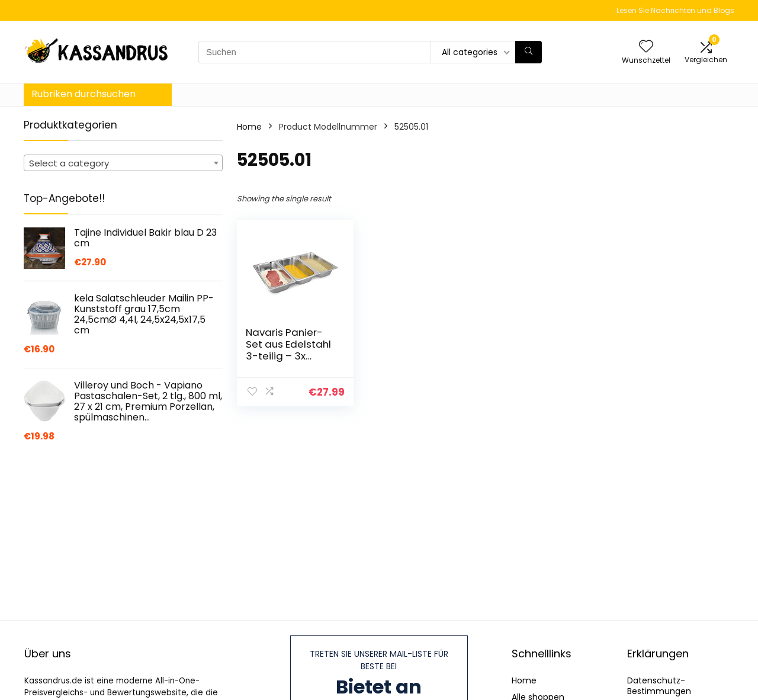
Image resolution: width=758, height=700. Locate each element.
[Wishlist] (646, 47)
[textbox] (123, 163)
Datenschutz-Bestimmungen (659, 686)
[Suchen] (529, 52)
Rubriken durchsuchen (83, 94)
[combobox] (123, 163)
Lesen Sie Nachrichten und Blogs (675, 10)
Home (249, 127)
